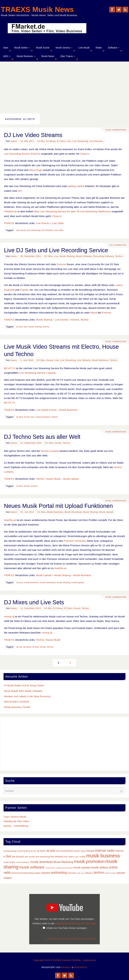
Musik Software (84, 256)
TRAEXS (9, 223)
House (50, 360)
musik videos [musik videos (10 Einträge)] (99, 867)
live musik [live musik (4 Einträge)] (30, 857)
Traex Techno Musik (15, 817)
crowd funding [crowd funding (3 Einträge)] (24, 851)
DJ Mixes (51, 141)
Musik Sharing (67, 256)
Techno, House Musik (48, 479)
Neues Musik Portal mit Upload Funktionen (58, 506)
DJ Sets (61, 141)
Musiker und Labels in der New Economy (27, 696)
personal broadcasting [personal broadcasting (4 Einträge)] (23, 873)
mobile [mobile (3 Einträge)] (82, 857)
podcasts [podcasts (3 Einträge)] (72, 873)
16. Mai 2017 (27, 141)
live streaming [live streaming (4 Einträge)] (43, 857)
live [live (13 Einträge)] (8, 856)
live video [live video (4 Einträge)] (69, 857)
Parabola (66, 967)
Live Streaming (80, 141)
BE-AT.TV (10, 368)
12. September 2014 (31, 443)
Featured (9, 290)
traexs (14, 141)
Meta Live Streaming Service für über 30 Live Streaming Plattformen (72, 211)
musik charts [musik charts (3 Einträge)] (9, 862)
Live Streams (96, 141)
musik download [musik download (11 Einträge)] (41, 862)
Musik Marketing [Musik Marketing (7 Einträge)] (63, 862)
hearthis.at (10, 520)
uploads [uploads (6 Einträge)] (121, 873)
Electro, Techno (80, 320)
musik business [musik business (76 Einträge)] (103, 856)
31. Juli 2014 (27, 512)
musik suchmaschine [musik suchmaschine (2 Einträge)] (64, 868)
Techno (119, 256)
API (20, 191)
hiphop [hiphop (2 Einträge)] (83, 851)
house (27, 417)
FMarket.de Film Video (16, 821)
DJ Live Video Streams (33, 135)
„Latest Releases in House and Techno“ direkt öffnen (71, 939)
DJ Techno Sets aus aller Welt (42, 437)
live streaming (34, 230)
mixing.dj (9, 616)
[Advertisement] (64, 87)
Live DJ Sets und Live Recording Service (56, 250)
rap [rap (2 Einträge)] (82, 873)
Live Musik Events (46, 410)
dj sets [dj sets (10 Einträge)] (51, 851)
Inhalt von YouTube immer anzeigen (67, 928)
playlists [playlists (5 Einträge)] (46, 873)
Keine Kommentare (116, 130)
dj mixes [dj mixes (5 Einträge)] (41, 851)
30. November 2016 (31, 256)
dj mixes (27, 647)
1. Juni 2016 (27, 360)
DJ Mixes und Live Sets (34, 602)
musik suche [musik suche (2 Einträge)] (50, 868)
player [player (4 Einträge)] (38, 873)
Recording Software (103, 256)
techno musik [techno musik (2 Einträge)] (110, 873)
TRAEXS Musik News (37, 9)
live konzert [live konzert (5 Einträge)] (18, 857)
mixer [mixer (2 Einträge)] (77, 857)
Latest (119, 285)
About (94, 313)
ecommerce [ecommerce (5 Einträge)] (67, 851)
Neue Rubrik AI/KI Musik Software (23, 691)
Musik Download (73, 512)
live (25, 327)
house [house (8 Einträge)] (91, 851)
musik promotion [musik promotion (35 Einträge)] (89, 861)
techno (46, 327)
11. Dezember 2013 (31, 608)
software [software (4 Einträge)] (89, 873)
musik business (43, 417)
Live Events (43, 223)
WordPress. (81, 967)
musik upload (78, 582)
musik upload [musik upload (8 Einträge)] (82, 868)
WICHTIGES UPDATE (17, 702)
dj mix (19, 647)
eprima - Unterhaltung (16, 826)
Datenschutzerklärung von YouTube (75, 923)
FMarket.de (10, 211)
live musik (21, 230)
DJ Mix (41, 141)
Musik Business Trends (17, 707)
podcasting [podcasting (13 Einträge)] (59, 872)
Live (69, 141)
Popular (24, 290)
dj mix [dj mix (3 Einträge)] (33, 851)
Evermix (62, 264)
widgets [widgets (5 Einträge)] (8, 878)
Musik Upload (71, 479)
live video (59, 230)
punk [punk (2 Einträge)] (78, 873)
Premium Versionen (75, 541)
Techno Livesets (50, 451)
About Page (36, 170)
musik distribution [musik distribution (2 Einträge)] (23, 862)
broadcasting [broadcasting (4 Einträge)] (10, 851)
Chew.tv (84, 154)
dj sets (19, 327)
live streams (47, 230)
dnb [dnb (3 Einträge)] (58, 851)
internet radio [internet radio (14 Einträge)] (105, 851)
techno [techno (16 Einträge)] (99, 872)
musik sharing (35, 327)
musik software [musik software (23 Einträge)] (32, 867)
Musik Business (100, 360)
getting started (76, 186)
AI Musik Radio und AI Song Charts (24, 685)
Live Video (58, 223)
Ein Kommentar (118, 245)
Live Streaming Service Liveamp (37, 373)
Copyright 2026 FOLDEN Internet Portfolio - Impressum (64, 960)
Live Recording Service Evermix (22, 154)
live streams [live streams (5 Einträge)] (57, 857)
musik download (48, 582)
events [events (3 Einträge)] (77, 851)
